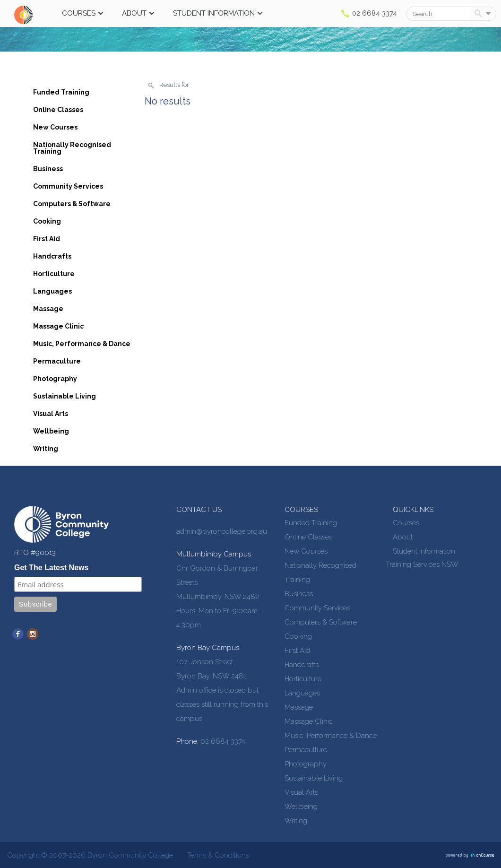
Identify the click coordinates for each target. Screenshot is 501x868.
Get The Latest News (51, 568)
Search (480, 14)
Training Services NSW (422, 564)
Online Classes (58, 110)
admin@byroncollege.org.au (222, 531)
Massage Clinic (58, 326)
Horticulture (54, 274)
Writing (46, 449)
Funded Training (61, 92)
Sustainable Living (65, 396)
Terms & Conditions (218, 855)
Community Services (68, 186)
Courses (79, 13)
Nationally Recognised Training (72, 148)
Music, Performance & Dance (82, 344)
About (134, 13)
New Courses (55, 127)
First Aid (47, 239)
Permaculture (57, 361)
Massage (48, 309)
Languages (52, 291)
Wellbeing (51, 431)
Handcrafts (52, 256)
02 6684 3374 (375, 13)
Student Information (214, 13)
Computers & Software (72, 204)
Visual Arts (51, 414)
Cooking (47, 221)
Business (48, 169)
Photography (55, 379)
